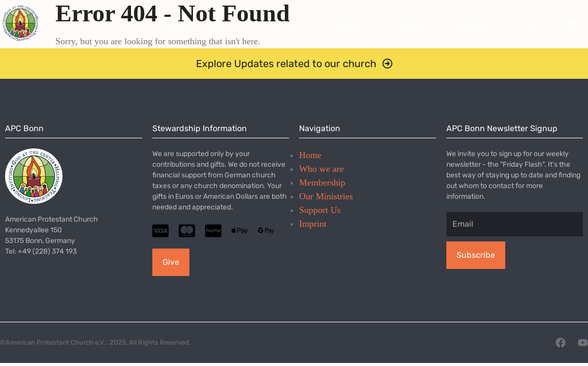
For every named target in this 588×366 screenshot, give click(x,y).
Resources (481, 28)
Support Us (320, 210)
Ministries (352, 28)
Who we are (321, 169)
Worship (227, 28)
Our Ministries (326, 196)
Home (178, 28)
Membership (322, 182)
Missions (416, 28)
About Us (287, 28)
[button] (294, 64)
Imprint (313, 224)
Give (533, 28)
